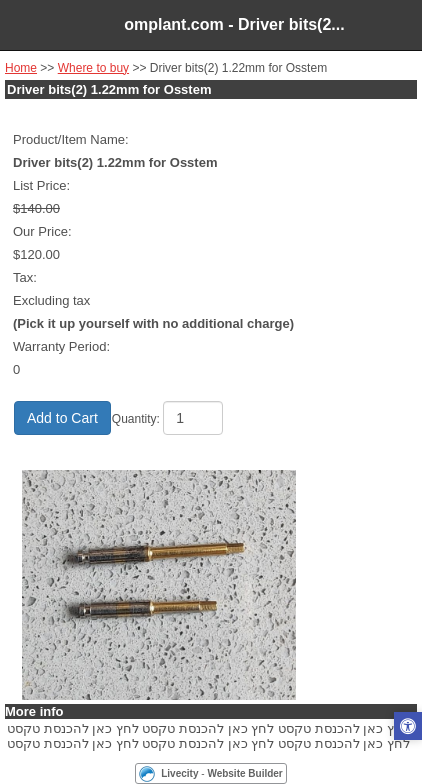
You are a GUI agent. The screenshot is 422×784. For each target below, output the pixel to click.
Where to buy (93, 68)
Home (21, 68)
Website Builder (244, 773)
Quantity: (136, 419)
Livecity (179, 773)
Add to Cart (62, 418)
